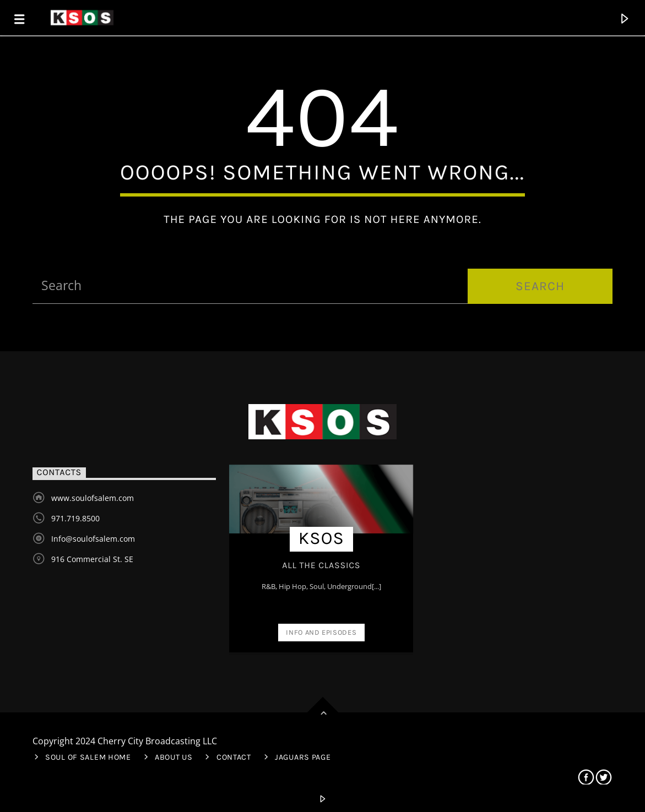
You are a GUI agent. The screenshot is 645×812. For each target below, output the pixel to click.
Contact (234, 757)
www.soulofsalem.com (93, 498)
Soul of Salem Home (88, 757)
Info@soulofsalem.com (93, 539)
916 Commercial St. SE (92, 559)
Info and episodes (321, 632)
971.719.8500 (75, 518)
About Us (174, 757)
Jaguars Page (303, 757)
